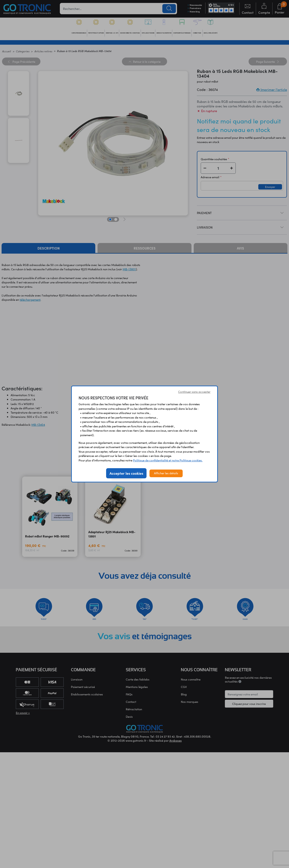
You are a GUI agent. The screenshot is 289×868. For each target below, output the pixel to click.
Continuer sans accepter (194, 392)
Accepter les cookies (126, 473)
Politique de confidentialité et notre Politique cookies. (168, 460)
